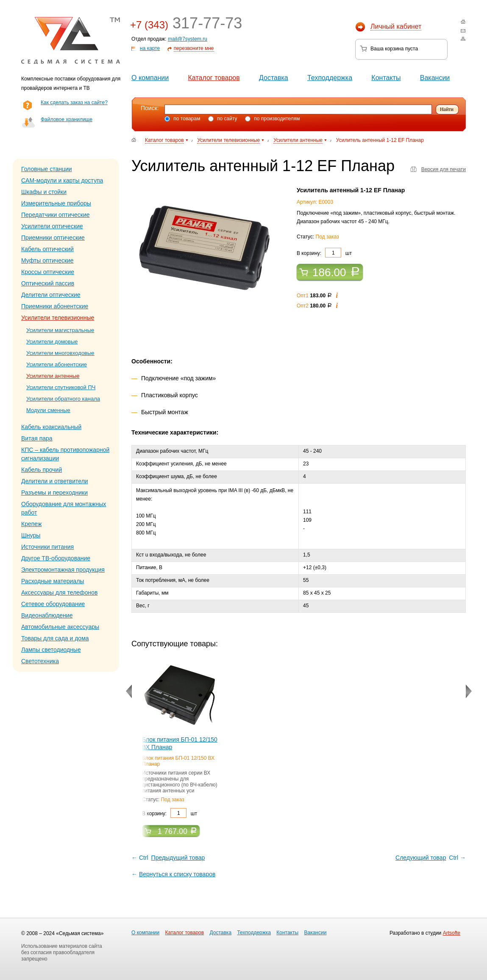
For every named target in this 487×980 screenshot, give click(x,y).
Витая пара (37, 438)
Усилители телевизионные (58, 318)
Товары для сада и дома (55, 638)
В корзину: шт (324, 253)
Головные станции (47, 169)
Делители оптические (51, 295)
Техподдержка (330, 78)
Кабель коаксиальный (51, 427)
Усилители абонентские (57, 364)
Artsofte (452, 933)
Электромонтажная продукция (63, 570)
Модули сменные (48, 410)
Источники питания (47, 547)
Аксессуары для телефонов (59, 592)
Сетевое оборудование (53, 604)
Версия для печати (444, 169)
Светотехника (40, 661)
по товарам (182, 119)
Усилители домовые (52, 342)
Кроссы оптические (48, 272)
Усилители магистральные (60, 330)
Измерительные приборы (56, 203)
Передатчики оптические (56, 215)
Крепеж (31, 524)
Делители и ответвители (55, 481)
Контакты (386, 78)
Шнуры (31, 535)
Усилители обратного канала (63, 399)
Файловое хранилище (67, 119)
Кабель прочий (42, 470)
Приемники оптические (53, 238)
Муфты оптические (47, 260)
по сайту (223, 119)
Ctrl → (430, 858)
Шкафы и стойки (44, 192)
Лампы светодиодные (51, 650)
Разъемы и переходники (54, 493)
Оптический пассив (48, 283)
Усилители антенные (53, 376)
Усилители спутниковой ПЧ (61, 387)
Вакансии (435, 78)
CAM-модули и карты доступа (62, 180)
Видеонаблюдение (47, 615)
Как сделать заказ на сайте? (74, 102)
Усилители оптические (52, 226)
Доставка (274, 78)
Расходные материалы (53, 581)
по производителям (273, 119)
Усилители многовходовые (60, 353)
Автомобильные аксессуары (60, 627)
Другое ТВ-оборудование (56, 558)
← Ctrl (169, 858)
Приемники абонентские (55, 306)
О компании (150, 78)
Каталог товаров (214, 78)
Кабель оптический (47, 249)
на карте (150, 48)
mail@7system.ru (188, 39)
